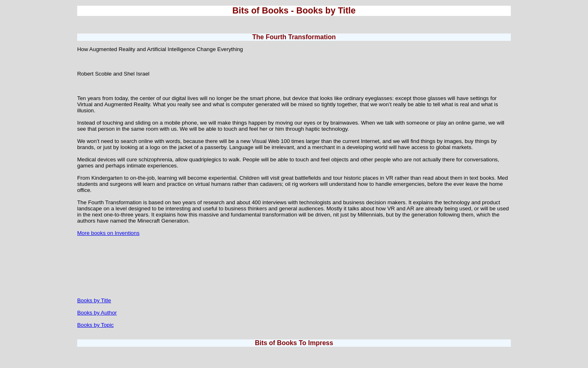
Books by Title (94, 300)
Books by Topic (95, 325)
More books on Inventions (108, 233)
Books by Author (97, 313)
